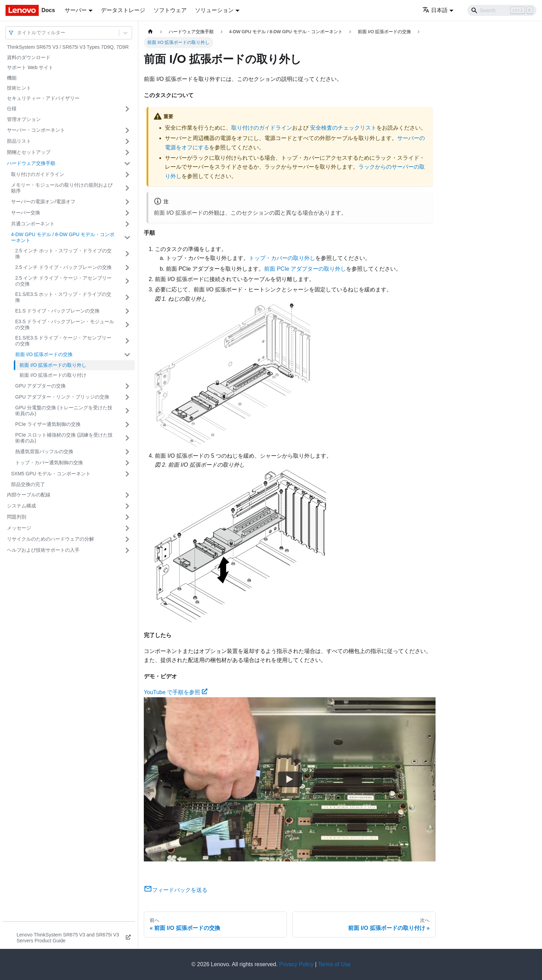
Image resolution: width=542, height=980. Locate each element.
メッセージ (19, 528)
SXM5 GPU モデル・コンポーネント (51, 474)
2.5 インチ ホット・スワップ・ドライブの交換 (63, 254)
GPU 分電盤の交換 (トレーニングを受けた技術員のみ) (64, 411)
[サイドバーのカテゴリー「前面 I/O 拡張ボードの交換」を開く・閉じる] (127, 355)
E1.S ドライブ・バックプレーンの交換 (57, 311)
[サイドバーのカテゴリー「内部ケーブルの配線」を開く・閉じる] (127, 495)
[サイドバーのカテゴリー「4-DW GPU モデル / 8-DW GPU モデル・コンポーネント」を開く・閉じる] (127, 238)
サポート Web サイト (30, 67)
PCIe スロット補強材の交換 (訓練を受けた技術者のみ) (64, 438)
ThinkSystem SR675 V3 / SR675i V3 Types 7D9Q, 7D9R (68, 47)
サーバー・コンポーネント (36, 130)
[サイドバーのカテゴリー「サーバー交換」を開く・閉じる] (127, 213)
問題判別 (17, 517)
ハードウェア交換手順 (31, 163)
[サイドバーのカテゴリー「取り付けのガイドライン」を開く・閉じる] (127, 175)
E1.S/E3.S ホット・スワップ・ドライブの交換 (63, 297)
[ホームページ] (150, 32)
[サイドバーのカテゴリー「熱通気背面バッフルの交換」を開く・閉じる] (127, 452)
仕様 (12, 109)
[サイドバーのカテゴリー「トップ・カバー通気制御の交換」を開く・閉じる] (127, 463)
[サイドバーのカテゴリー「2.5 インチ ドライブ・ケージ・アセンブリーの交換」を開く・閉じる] (127, 281)
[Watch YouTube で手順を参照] (290, 779)
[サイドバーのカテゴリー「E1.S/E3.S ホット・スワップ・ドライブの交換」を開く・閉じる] (127, 297)
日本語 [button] (435, 10)
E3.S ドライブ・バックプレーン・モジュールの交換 (65, 325)
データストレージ (123, 10)
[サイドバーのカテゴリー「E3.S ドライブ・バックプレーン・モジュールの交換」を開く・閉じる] (127, 325)
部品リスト (19, 141)
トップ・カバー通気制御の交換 (49, 463)
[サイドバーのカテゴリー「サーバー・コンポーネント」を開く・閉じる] (127, 130)
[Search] (502, 10)
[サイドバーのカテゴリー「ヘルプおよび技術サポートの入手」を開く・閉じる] (127, 550)
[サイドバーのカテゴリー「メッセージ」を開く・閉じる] (127, 528)
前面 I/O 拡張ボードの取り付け (53, 375)
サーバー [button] (76, 10)
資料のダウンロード (29, 57)
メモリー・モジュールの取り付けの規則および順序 (62, 188)
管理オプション (24, 119)
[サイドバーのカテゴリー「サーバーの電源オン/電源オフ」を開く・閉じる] (127, 202)
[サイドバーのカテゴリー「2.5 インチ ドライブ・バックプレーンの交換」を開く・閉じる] (127, 268)
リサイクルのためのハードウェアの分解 (50, 539)
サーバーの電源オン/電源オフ (43, 202)
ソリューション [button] (214, 10)
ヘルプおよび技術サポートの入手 (43, 550)
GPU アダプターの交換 (40, 386)
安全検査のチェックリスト (343, 128)
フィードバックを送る (176, 890)
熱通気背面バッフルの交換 (44, 451)
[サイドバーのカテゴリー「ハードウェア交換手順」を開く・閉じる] (127, 164)
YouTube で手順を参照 (176, 692)
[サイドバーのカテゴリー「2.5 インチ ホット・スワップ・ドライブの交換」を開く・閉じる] (127, 254)
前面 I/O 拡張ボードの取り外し (53, 365)
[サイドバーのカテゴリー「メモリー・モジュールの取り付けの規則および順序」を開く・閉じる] (127, 188)
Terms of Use (334, 964)
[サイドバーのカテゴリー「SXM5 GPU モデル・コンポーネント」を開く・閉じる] (127, 474)
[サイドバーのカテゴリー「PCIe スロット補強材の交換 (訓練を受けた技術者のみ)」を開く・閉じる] (127, 438)
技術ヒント (19, 88)
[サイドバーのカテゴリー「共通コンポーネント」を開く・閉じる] (127, 224)
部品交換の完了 (28, 484)
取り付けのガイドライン (38, 174)
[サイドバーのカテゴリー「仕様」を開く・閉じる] (127, 109)
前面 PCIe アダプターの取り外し (305, 269)
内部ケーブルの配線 (29, 495)
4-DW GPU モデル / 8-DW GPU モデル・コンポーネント (63, 237)
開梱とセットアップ (29, 152)
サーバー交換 (26, 213)
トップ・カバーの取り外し (282, 258)
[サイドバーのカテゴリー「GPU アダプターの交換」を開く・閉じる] (127, 386)
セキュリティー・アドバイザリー (43, 98)
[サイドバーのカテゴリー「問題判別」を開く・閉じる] (127, 517)
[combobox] (18, 33)
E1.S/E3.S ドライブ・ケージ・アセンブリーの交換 (63, 341)
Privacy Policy (297, 964)
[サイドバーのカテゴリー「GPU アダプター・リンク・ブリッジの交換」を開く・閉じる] (127, 397)
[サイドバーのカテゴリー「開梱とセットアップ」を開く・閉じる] (127, 152)
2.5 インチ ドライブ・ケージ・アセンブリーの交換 (63, 281)
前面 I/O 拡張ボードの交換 (44, 354)
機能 (12, 78)
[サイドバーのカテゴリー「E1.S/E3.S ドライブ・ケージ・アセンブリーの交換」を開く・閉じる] (127, 341)
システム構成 (21, 506)
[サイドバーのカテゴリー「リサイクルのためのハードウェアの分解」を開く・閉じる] (127, 539)
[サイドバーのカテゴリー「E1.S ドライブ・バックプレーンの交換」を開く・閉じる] (127, 311)
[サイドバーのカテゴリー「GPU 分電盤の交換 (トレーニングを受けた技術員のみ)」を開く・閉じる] (127, 411)
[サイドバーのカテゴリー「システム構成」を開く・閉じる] (127, 506)
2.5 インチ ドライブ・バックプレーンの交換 (63, 267)
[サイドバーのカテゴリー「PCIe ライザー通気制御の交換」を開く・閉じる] (127, 424)
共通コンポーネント (33, 224)
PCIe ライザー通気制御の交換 (48, 424)
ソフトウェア (170, 10)
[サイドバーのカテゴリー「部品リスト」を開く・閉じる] (127, 141)
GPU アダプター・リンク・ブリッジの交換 (62, 397)
